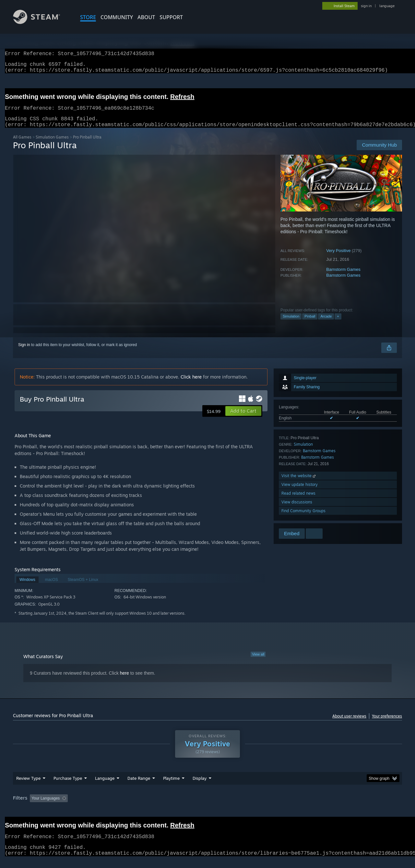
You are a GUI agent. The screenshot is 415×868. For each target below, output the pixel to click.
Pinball (310, 324)
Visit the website (299, 483)
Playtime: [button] (161, 806)
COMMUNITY (117, 17)
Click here (191, 385)
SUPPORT (171, 17)
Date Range (139, 786)
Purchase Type (68, 786)
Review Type (28, 786)
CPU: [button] (296, 806)
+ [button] (338, 324)
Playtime (171, 786)
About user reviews (349, 724)
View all (258, 662)
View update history (300, 492)
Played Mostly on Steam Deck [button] (208, 806)
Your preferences (387, 724)
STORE (88, 17)
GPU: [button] (317, 806)
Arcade (326, 324)
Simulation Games (52, 145)
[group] (207, 807)
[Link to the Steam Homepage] (41, 22)
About (146, 17)
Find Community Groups (303, 518)
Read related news (298, 501)
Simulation (291, 324)
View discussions (297, 510)
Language (105, 786)
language (387, 6)
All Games (22, 145)
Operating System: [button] (262, 806)
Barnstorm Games (343, 277)
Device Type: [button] (345, 806)
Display (200, 786)
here (124, 681)
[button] (243, 419)
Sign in (24, 353)
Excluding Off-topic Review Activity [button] (111, 806)
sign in (366, 6)
